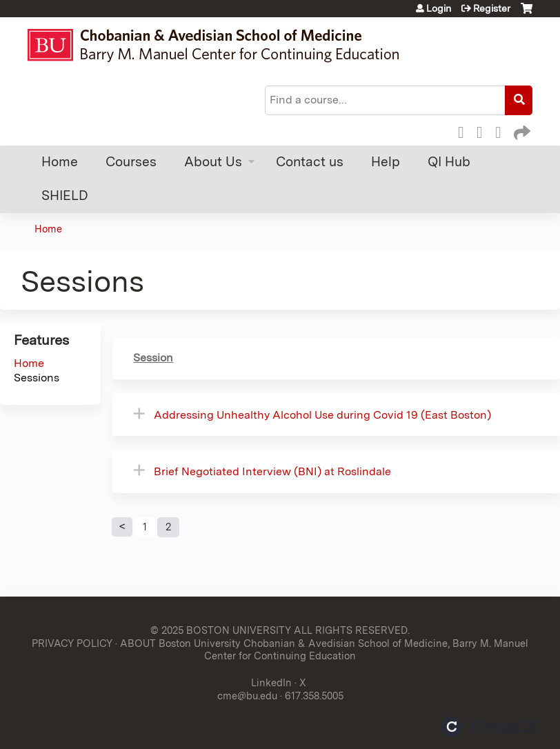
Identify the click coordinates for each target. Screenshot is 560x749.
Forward (521, 130)
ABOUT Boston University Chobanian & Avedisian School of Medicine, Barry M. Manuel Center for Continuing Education (324, 650)
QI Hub (449, 162)
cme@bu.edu (247, 696)
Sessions (37, 378)
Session (153, 358)
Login (439, 8)
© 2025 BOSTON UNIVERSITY (221, 630)
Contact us (310, 162)
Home (60, 162)
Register (492, 8)
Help (386, 162)
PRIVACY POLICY (72, 643)
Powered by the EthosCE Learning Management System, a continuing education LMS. (490, 727)
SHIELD (65, 196)
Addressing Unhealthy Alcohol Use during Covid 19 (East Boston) (322, 415)
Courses (131, 162)
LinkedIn (502, 130)
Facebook (465, 130)
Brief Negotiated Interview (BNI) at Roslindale (272, 471)
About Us (213, 162)
